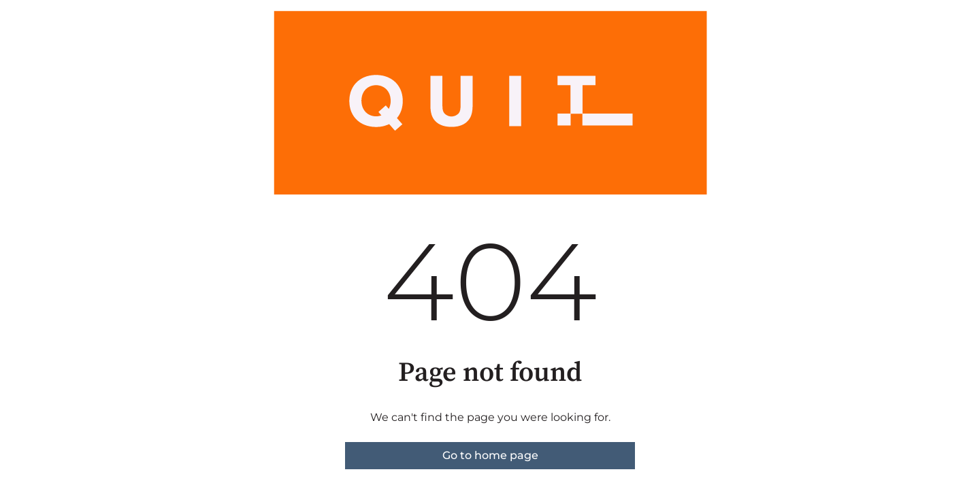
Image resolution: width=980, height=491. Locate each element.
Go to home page (490, 455)
